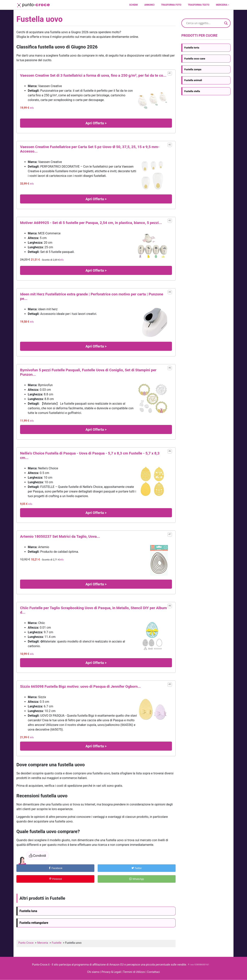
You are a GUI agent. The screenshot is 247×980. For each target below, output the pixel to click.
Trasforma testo (199, 5)
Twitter (137, 868)
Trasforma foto (171, 5)
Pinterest (55, 879)
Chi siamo (93, 972)
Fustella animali (193, 80)
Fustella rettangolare (34, 923)
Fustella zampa (193, 69)
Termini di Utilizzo (134, 972)
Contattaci (153, 972)
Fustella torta (192, 48)
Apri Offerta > (96, 123)
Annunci (149, 5)
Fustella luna (28, 911)
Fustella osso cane (195, 59)
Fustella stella (192, 91)
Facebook (55, 868)
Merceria (222, 5)
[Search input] (204, 23)
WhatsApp (137, 879)
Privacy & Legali (112, 972)
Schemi (133, 5)
